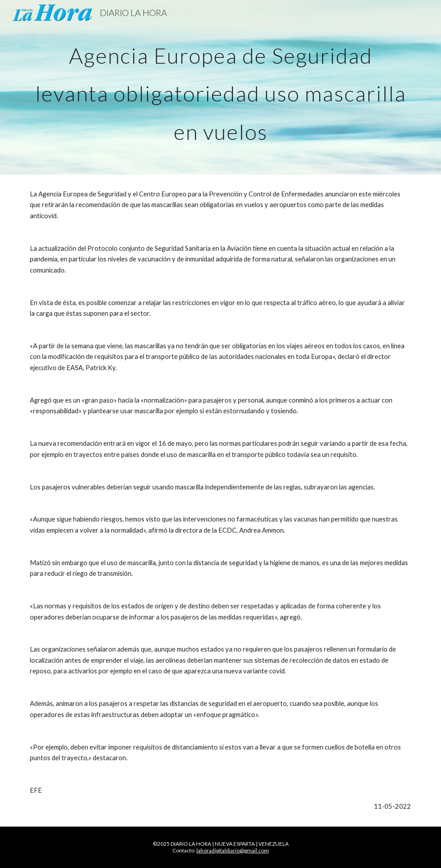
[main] (220, 87)
